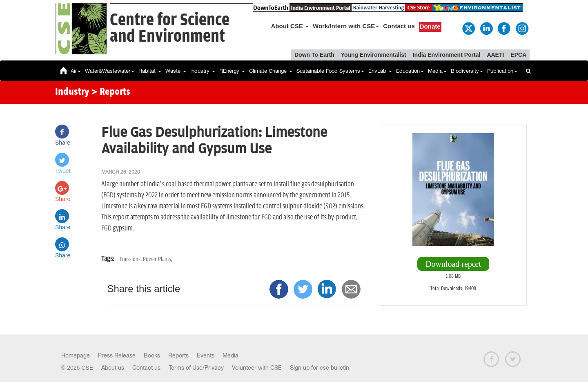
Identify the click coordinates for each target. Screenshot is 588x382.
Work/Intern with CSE (346, 26)
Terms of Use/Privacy (196, 368)
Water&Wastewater (110, 71)
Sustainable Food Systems (330, 71)
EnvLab (380, 71)
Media (437, 71)
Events (206, 355)
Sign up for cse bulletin (320, 368)
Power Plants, (158, 259)
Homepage (76, 355)
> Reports (111, 92)
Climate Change (271, 71)
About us (113, 368)
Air (76, 71)
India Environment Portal (447, 55)
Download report (453, 264)
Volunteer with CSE (257, 368)
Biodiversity (467, 71)
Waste (176, 71)
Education (410, 71)
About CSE (290, 26)
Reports (178, 355)
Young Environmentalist (374, 55)
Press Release (117, 355)
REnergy (232, 71)
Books (152, 355)
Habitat (150, 71)
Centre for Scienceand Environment (170, 28)
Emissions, (131, 259)
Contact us (399, 26)
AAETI (495, 55)
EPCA (518, 55)
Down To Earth (314, 55)
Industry (203, 71)
